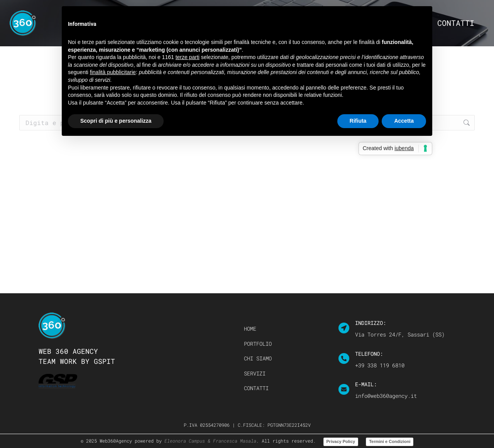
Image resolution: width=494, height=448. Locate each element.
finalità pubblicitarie (113, 72)
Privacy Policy (341, 441)
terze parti (188, 57)
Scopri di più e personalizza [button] (116, 121)
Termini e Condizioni (390, 441)
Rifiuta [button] (358, 121)
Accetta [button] (404, 121)
